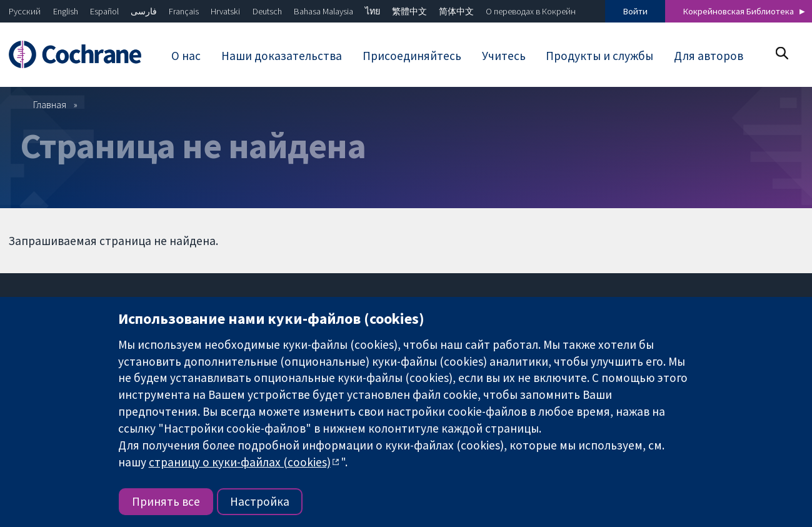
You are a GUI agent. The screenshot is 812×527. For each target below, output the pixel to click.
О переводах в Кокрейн (531, 11)
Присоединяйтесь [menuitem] (412, 56)
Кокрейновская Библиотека (739, 11)
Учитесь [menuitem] (504, 56)
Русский (25, 11)
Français (184, 11)
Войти (635, 11)
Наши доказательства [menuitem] (282, 56)
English (66, 11)
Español (104, 11)
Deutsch (267, 11)
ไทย (373, 11)
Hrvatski (225, 11)
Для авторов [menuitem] (709, 56)
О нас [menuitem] (186, 56)
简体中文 (456, 11)
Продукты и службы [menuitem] (599, 56)
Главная (50, 104)
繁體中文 (409, 11)
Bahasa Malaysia (323, 11)
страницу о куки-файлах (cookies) (240, 462)
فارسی (144, 11)
